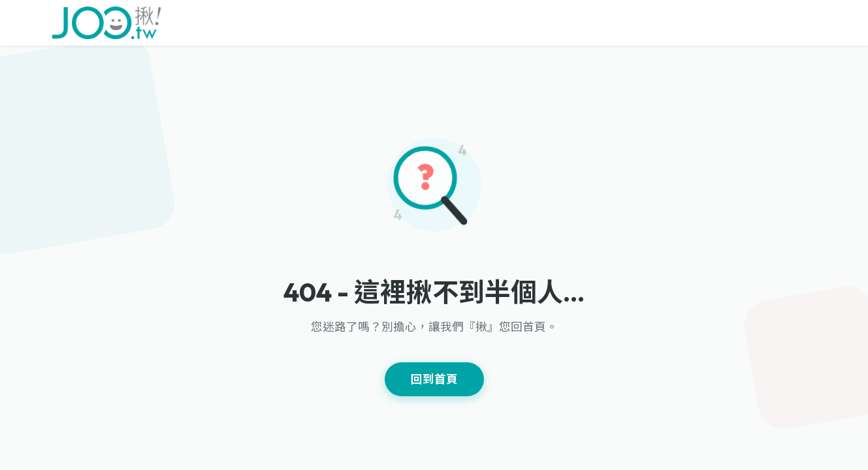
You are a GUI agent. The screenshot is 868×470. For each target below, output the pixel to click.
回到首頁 (434, 379)
